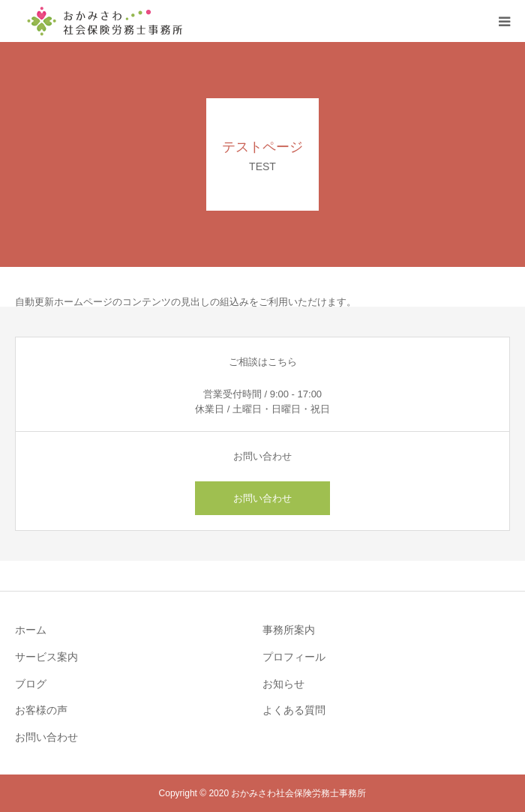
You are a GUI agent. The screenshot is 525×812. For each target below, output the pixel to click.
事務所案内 (289, 630)
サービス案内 (46, 657)
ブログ (31, 684)
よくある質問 (294, 710)
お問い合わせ (262, 498)
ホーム (31, 630)
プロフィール (294, 657)
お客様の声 (41, 710)
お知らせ (283, 684)
